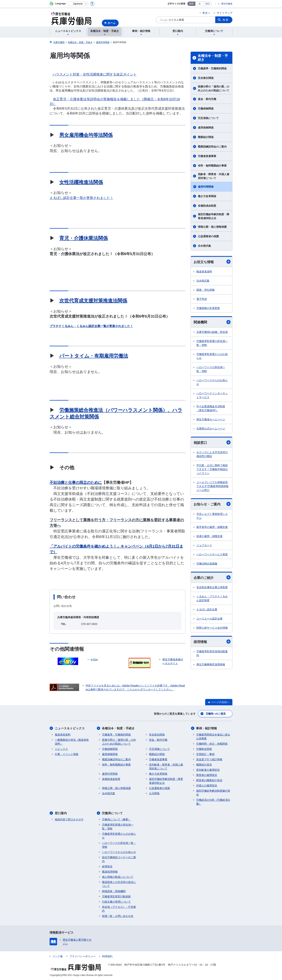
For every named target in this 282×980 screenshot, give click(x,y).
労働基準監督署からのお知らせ (212, 356)
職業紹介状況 (204, 765)
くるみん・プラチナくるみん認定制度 (212, 598)
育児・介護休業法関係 (84, 238)
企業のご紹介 (212, 577)
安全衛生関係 (206, 78)
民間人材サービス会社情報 (212, 628)
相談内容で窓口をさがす (69, 819)
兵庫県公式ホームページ (211, 429)
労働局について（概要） (116, 819)
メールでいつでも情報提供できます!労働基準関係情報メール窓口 (212, 486)
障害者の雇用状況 (207, 775)
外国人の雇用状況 (207, 785)
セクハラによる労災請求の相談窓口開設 (212, 454)
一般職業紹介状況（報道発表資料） (72, 742)
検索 (226, 20)
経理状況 (107, 866)
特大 (208, 4)
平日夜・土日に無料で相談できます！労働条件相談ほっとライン (212, 469)
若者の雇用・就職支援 (209, 536)
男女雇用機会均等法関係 (86, 135)
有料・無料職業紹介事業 (212, 166)
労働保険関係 (206, 109)
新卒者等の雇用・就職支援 (212, 527)
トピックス (61, 749)
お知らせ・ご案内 (212, 504)
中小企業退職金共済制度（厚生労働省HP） (211, 408)
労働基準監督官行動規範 (116, 896)
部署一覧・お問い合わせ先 (118, 916)
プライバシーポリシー (82, 956)
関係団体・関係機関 (114, 891)
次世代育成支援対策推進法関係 (93, 301)
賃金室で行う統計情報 (209, 759)
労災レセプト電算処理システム (212, 516)
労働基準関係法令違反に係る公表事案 (213, 737)
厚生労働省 (227, 4)
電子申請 (202, 299)
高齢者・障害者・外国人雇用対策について (214, 176)
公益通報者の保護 (208, 236)
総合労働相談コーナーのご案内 (119, 859)
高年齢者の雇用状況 (208, 770)
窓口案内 (61, 813)
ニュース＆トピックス (70, 728)
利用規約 (107, 956)
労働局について (112, 813)
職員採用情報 (110, 872)
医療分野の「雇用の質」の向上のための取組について (214, 88)
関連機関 (212, 322)
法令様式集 (204, 246)
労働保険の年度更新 (208, 308)
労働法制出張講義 (207, 564)
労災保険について (208, 118)
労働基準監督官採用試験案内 (212, 653)
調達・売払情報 (206, 290)
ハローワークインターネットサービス (212, 395)
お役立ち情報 (212, 262)
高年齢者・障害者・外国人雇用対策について (166, 767)
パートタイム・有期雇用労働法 (94, 356)
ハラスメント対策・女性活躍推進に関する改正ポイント (95, 74)
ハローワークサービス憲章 (212, 554)
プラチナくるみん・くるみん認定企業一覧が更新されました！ (91, 326)
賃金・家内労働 (207, 99)
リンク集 (58, 956)
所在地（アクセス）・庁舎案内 (119, 909)
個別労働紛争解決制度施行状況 (213, 793)
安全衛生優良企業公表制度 (212, 587)
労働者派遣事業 (207, 156)
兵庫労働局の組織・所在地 (212, 332)
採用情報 (212, 642)
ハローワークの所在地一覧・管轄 (211, 369)
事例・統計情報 (207, 728)
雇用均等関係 (206, 187)
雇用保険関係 (206, 128)
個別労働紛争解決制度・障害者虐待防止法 (214, 216)
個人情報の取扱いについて (118, 877)
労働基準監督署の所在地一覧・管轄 (212, 343)
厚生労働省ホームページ (211, 419)
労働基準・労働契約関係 (212, 68)
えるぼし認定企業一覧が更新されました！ (82, 198)
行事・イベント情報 (67, 754)
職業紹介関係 (206, 137)
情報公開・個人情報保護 (212, 227)
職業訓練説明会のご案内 (212, 147)
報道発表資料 (204, 272)
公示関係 (154, 793)
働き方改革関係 (207, 196)
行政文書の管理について (116, 902)
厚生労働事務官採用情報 (211, 664)
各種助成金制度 (207, 206)
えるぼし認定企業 (207, 609)
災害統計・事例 (205, 754)
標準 (191, 4)
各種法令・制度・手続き (213, 58)
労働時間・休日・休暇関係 (212, 744)
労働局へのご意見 (216, 714)
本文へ (206, 13)
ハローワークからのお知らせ (212, 382)
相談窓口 (212, 442)
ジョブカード (204, 545)
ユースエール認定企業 (209, 619)
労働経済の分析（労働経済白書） (213, 802)
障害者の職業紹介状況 (209, 780)
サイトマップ (225, 13)
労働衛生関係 (204, 749)
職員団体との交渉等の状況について (119, 884)
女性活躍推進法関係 (81, 182)
